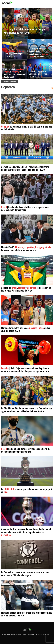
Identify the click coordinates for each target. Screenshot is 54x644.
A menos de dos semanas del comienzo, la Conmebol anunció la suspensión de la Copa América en (26, 532)
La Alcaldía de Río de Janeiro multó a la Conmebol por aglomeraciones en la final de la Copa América (27, 410)
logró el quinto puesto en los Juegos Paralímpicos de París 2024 (24, 31)
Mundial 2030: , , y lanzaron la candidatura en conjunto (26, 249)
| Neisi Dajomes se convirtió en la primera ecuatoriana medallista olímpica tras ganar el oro (25, 370)
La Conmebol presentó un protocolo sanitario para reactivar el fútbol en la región (25, 574)
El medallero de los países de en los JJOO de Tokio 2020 (26, 329)
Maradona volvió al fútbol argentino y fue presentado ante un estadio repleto (27, 614)
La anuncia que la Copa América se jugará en (27, 490)
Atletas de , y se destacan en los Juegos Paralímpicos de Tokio (26, 289)
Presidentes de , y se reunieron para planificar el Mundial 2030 (14, 73)
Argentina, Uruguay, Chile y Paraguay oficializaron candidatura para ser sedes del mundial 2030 (25, 168)
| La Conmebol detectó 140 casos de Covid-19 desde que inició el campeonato (26, 450)
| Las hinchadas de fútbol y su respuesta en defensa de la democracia (25, 208)
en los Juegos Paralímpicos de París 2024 (14, 53)
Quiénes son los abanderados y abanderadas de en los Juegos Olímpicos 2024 (39, 54)
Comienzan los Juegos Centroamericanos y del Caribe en (38, 74)
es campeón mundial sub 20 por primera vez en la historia (26, 128)
